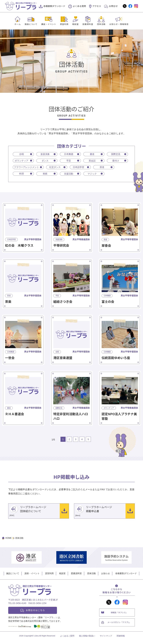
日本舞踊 (69, 154)
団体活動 (101, 24)
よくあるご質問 (67, 640)
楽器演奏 (45, 154)
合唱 (22, 154)
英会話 (92, 161)
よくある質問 (79, 6)
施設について (31, 24)
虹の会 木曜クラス (19, 246)
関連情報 (121, 640)
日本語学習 (80, 167)
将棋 (45, 174)
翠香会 (106, 246)
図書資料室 (88, 24)
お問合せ (113, 6)
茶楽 (8, 302)
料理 (22, 174)
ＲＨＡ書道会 (15, 414)
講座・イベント (49, 24)
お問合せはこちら (36, 614)
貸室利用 (64, 24)
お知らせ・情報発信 (119, 24)
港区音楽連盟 (63, 358)
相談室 (75, 24)
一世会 (10, 358)
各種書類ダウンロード (54, 6)
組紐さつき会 (63, 302)
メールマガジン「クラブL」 (120, 626)
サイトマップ (106, 640)
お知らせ (106, 577)
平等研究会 (61, 246)
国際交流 (116, 154)
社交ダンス (56, 167)
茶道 (103, 167)
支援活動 (69, 174)
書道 (92, 154)
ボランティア (22, 161)
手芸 (69, 161)
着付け (116, 161)
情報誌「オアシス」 (120, 616)
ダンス (45, 161)
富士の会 (108, 302)
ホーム (18, 24)
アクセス (97, 6)
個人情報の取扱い (87, 640)
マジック (92, 174)
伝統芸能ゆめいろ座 (116, 358)
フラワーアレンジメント (27, 167)
